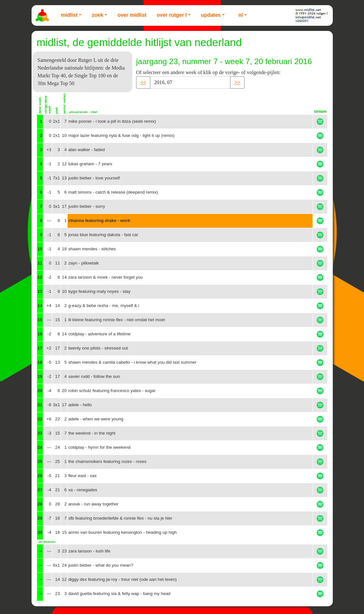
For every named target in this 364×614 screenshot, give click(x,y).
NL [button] (241, 15)
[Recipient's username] (190, 82)
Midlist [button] (70, 15)
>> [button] (237, 82)
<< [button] (143, 82)
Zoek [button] (98, 15)
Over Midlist (132, 15)
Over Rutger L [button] (172, 15)
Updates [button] (211, 15)
